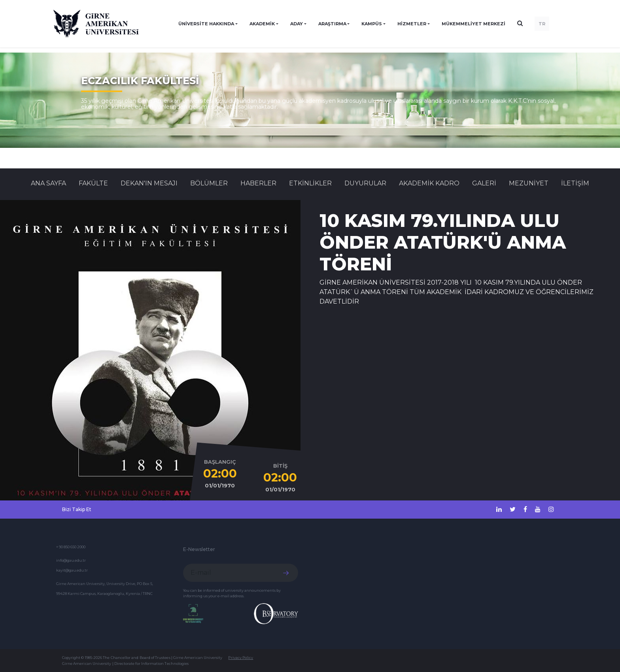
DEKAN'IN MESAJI (149, 183)
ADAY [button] (297, 24)
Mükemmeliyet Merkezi (474, 24)
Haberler (258, 183)
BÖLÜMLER (209, 183)
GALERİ (484, 183)
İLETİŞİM (575, 183)
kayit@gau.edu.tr (72, 570)
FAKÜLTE (93, 183)
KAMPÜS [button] (372, 24)
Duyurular (365, 183)
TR (542, 24)
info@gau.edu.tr (71, 560)
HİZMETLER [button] (412, 24)
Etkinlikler (310, 183)
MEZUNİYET (529, 183)
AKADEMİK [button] (262, 24)
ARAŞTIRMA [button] (332, 24)
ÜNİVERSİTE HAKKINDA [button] (206, 24)
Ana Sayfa (48, 183)
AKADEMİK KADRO (429, 183)
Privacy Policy (241, 658)
